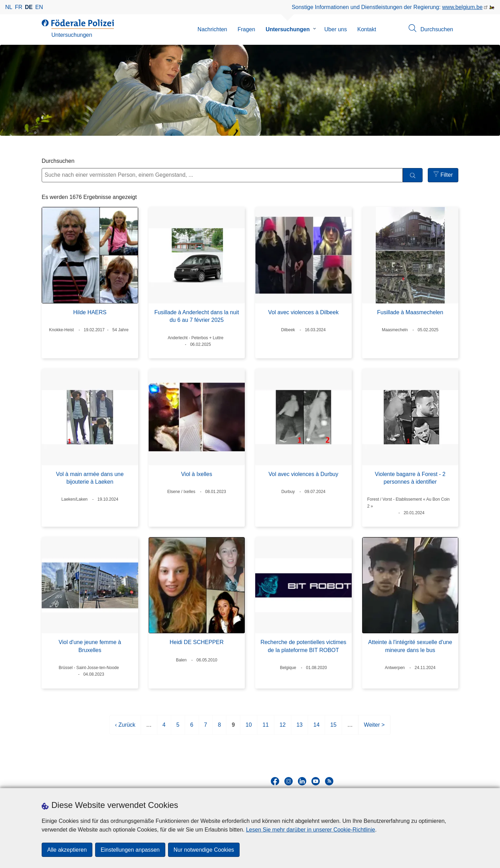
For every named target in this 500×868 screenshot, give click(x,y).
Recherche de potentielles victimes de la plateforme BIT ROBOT (303, 646)
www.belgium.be (462, 7)
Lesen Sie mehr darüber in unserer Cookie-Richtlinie (310, 830)
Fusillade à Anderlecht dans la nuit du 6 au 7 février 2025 (197, 316)
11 (266, 728)
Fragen (246, 29)
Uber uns (336, 29)
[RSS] (329, 781)
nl (9, 7)
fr (19, 7)
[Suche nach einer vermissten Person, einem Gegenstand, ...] (222, 175)
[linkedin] (302, 781)
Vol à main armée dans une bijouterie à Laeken (90, 478)
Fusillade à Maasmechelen (410, 312)
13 (300, 728)
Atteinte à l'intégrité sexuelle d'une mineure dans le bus (410, 646)
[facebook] (275, 781)
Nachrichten (212, 29)
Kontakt (367, 29)
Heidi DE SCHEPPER (197, 642)
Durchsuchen (58, 161)
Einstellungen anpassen (130, 850)
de (29, 7)
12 (283, 728)
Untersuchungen (288, 29)
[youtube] (316, 781)
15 (333, 728)
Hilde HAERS (90, 312)
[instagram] (289, 781)
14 (316, 728)
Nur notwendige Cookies (204, 850)
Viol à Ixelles (197, 474)
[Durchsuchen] (413, 175)
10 (249, 728)
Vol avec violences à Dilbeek (303, 312)
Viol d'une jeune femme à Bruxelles (90, 646)
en (39, 7)
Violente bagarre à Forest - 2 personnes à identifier (410, 478)
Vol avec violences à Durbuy (303, 474)
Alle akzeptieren (67, 850)
